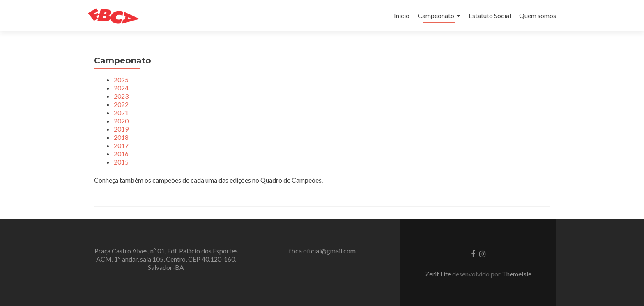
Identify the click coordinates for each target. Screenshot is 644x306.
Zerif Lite (439, 274)
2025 (121, 80)
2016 (121, 154)
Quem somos (538, 15)
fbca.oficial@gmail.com (322, 251)
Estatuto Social (490, 15)
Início (402, 15)
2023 (121, 96)
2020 (121, 121)
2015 (121, 162)
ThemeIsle (517, 274)
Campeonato (436, 15)
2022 (121, 104)
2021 (121, 112)
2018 (121, 137)
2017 (121, 145)
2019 (121, 129)
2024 (121, 88)
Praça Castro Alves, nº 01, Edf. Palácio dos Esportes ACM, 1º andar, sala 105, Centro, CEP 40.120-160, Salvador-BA (166, 259)
